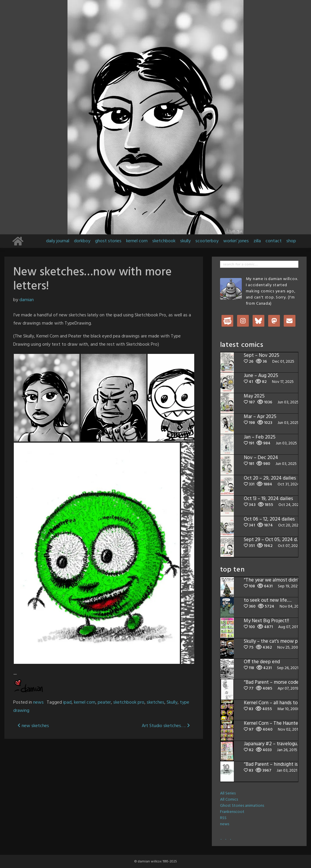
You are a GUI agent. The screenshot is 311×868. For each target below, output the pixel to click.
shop (291, 241)
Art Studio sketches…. (166, 726)
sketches (155, 702)
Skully (172, 702)
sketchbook (164, 241)
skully (185, 241)
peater (104, 702)
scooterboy (207, 241)
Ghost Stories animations (242, 806)
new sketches (33, 726)
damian (27, 300)
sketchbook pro (129, 702)
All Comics (229, 800)
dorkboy (82, 241)
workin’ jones (236, 241)
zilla (257, 241)
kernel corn (137, 241)
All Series (228, 793)
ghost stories (108, 241)
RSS (223, 818)
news (38, 702)
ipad (67, 702)
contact (274, 241)
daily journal (58, 241)
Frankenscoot (232, 812)
